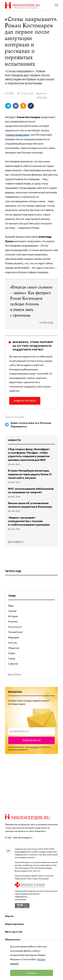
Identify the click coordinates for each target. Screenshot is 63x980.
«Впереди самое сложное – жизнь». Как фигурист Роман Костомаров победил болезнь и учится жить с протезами (31, 301)
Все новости (16, 542)
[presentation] (32, 731)
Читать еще (46, 323)
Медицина (14, 637)
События (13, 664)
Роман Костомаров (14, 417)
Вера (11, 606)
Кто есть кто (15, 627)
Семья (12, 658)
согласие (34, 747)
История (13, 616)
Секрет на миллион (18, 135)
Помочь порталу (25, 401)
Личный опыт (16, 632)
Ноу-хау (13, 643)
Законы (12, 611)
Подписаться (32, 740)
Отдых (12, 653)
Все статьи (15, 675)
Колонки (13, 621)
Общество (14, 648)
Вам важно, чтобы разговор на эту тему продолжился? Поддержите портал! (33, 346)
